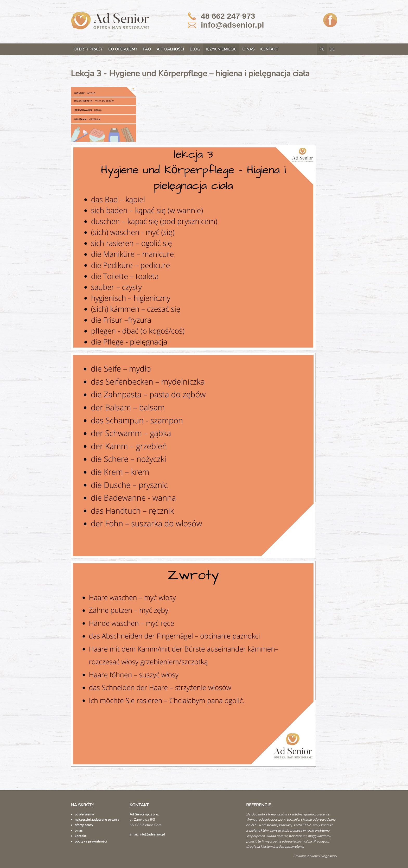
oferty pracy (84, 825)
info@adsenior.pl (232, 25)
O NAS (248, 49)
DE (332, 49)
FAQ (147, 49)
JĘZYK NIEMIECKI (221, 49)
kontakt (81, 836)
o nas (79, 831)
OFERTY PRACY (88, 49)
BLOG (195, 49)
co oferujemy (84, 814)
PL (322, 49)
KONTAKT (269, 49)
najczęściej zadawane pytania (97, 820)
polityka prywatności (91, 841)
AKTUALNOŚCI (170, 49)
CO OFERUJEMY (123, 49)
